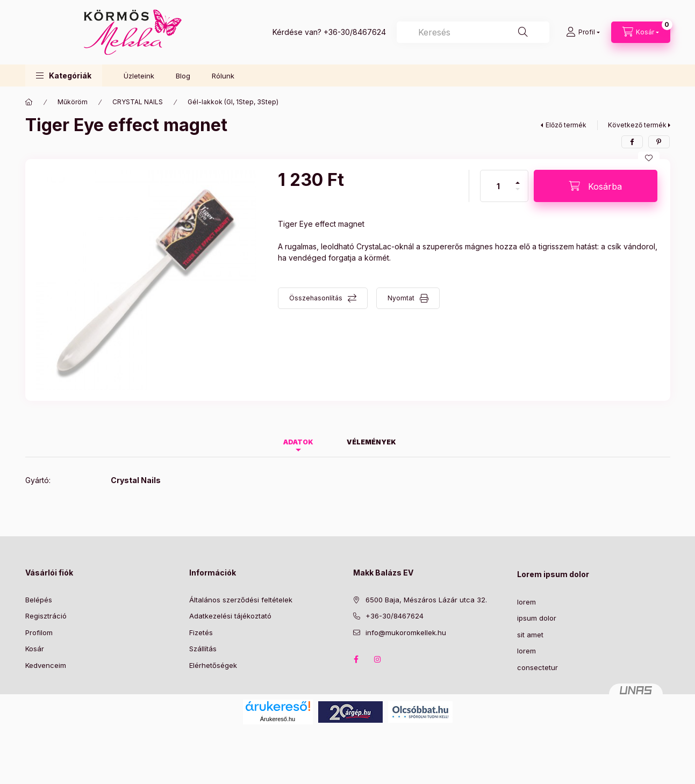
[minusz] (518, 194)
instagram (378, 659)
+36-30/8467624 (355, 32)
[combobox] (473, 32)
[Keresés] (523, 32)
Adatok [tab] (298, 442)
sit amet (530, 635)
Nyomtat (401, 298)
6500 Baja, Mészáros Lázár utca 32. (426, 600)
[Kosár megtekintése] (641, 32)
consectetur (538, 667)
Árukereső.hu (278, 719)
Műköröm (73, 102)
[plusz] (518, 178)
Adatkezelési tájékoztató (230, 616)
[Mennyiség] (498, 186)
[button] (64, 75)
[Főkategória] (29, 102)
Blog (183, 76)
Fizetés (201, 632)
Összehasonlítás (316, 298)
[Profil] (583, 32)
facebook (356, 659)
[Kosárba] (596, 186)
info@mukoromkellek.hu (406, 632)
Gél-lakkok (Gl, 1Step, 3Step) (233, 102)
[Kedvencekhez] (649, 158)
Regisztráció (46, 616)
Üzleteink (139, 76)
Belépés (39, 600)
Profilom (39, 632)
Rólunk (223, 76)
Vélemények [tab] (371, 442)
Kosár (35, 649)
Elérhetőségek (213, 665)
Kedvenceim (46, 665)
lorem (526, 602)
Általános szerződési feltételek (241, 600)
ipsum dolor (537, 618)
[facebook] (632, 142)
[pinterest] (659, 142)
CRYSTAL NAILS (138, 102)
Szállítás (203, 649)
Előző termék (566, 125)
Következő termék (637, 125)
